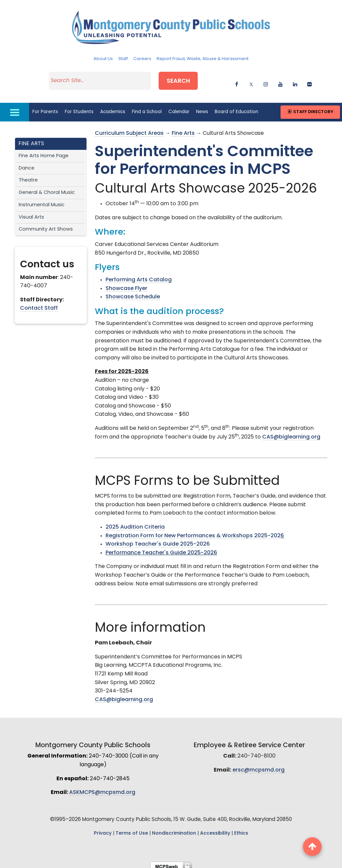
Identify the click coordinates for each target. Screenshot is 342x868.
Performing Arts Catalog (139, 276)
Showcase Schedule (133, 293)
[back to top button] (312, 847)
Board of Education (236, 107)
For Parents (45, 107)
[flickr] (309, 81)
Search (184, 80)
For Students (79, 107)
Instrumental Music (42, 200)
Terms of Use (132, 829)
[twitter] (251, 81)
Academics (113, 107)
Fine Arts (183, 129)
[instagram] (266, 81)
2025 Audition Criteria (135, 523)
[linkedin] (295, 81)
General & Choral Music (47, 188)
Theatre (28, 176)
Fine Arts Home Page (44, 152)
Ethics (241, 829)
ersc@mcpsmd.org (259, 766)
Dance (27, 164)
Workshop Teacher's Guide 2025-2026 (158, 540)
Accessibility (215, 829)
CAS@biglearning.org (291, 432)
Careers (142, 59)
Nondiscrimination (174, 829)
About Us (103, 59)
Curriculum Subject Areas (129, 129)
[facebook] (237, 81)
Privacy (103, 829)
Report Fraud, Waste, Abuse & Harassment (203, 59)
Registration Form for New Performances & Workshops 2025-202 (195, 531)
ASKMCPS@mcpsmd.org (102, 788)
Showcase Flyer (126, 284)
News (202, 107)
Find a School (147, 107)
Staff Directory (310, 108)
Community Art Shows (46, 225)
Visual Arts (31, 213)
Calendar (179, 107)
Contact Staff (39, 304)
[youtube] (280, 81)
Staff (123, 59)
